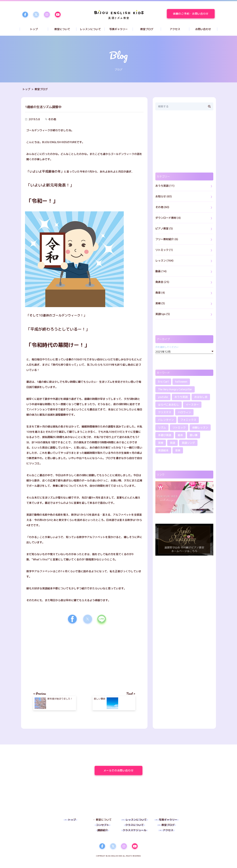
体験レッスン (200, 428)
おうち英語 (181, 397)
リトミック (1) (164, 250)
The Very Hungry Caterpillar (175, 389)
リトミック (179, 428)
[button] (72, 619)
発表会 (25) (162, 282)
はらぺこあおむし (169, 405)
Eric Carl (163, 382)
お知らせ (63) (164, 196)
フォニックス (188, 420)
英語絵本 (163, 450)
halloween (181, 382)
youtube (163, 397)
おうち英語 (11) (165, 186)
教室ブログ (41, 89)
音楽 (178, 450)
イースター (192, 405)
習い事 (194, 435)
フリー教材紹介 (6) (167, 239)
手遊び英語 (165, 435)
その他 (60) (162, 207)
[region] (184, 141)
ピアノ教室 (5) (164, 228)
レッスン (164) (164, 261)
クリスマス (165, 412)
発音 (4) (160, 293)
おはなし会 (201, 397)
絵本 (180, 435)
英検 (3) (160, 303)
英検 (161, 443)
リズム (162, 428)
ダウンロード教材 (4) (168, 218)
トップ (26, 89)
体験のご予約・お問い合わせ (194, 14)
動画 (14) (161, 271)
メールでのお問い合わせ (123, 770)
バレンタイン (166, 420)
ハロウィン (184, 412)
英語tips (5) (163, 314)
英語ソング (188, 443)
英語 (172, 443)
